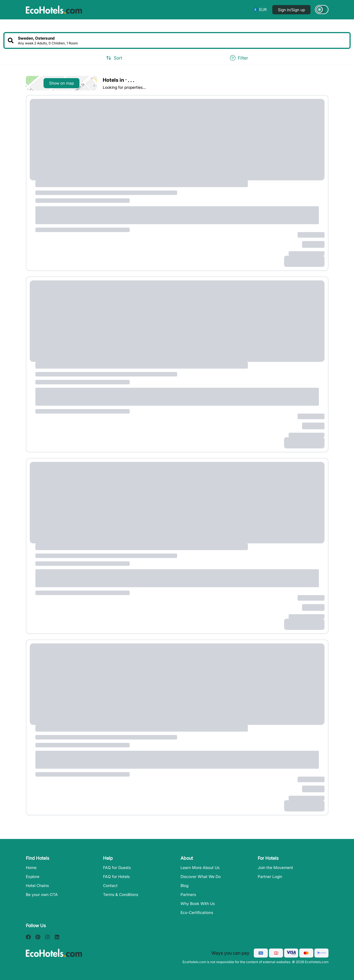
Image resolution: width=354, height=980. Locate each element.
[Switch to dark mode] (322, 10)
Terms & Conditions (121, 894)
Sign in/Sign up (291, 10)
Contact (110, 885)
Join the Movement (275, 867)
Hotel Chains (37, 885)
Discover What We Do (201, 876)
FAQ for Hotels (116, 876)
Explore (33, 876)
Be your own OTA (42, 894)
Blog (184, 885)
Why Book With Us (198, 903)
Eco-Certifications (197, 912)
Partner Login (270, 876)
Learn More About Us (200, 867)
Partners (188, 894)
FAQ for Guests (117, 867)
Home (31, 867)
